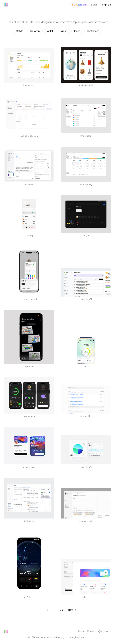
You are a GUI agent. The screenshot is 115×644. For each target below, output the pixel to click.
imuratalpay (29, 85)
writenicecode (86, 521)
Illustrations (93, 31)
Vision (64, 31)
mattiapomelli (86, 85)
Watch (50, 31)
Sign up (107, 5)
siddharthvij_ (29, 521)
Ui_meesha (29, 367)
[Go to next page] (72, 610)
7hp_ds (86, 236)
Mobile (20, 31)
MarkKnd (86, 367)
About (81, 631)
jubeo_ (86, 597)
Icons (77, 31)
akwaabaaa (29, 416)
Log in (95, 5)
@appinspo (105, 631)
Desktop (35, 31)
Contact (91, 631)
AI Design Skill (79, 5)
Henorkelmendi (29, 299)
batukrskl (29, 185)
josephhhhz (86, 416)
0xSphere (29, 597)
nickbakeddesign (29, 136)
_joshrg (29, 236)
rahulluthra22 (86, 299)
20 (61, 610)
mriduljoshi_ (86, 136)
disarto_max (29, 467)
